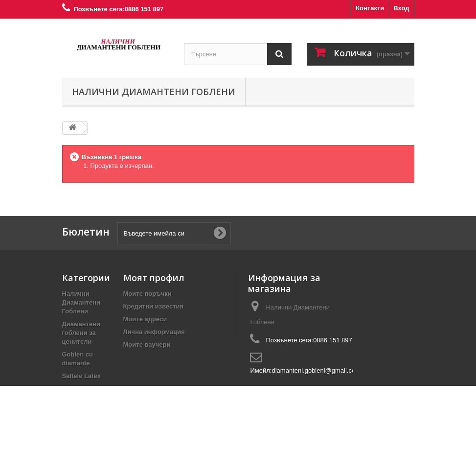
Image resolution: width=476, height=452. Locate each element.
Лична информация (154, 332)
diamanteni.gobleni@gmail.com (316, 370)
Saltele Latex (82, 376)
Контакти (370, 8)
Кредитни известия (154, 306)
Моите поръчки (147, 294)
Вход (401, 8)
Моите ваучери (147, 345)
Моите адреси (145, 319)
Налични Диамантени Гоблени (154, 92)
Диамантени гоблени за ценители (81, 333)
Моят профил (154, 278)
